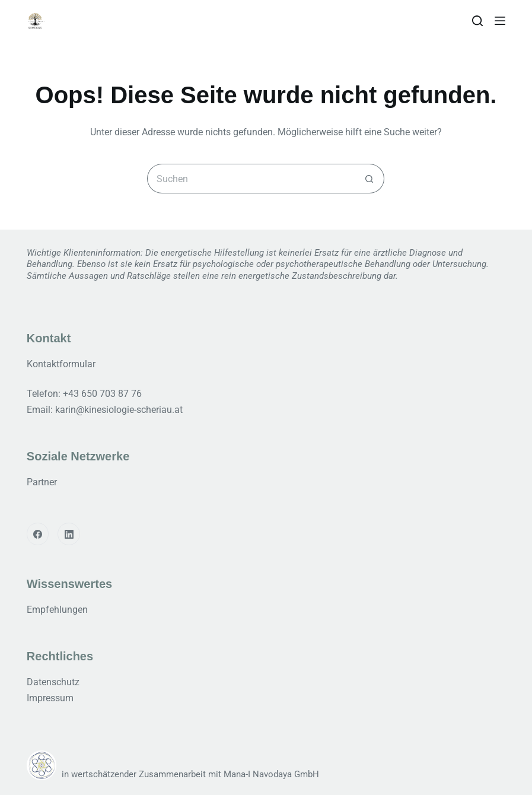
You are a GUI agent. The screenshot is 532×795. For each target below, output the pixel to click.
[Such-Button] (369, 179)
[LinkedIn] (69, 534)
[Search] (477, 21)
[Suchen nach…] (251, 179)
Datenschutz (53, 682)
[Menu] (500, 21)
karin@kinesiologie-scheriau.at (119, 410)
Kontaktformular (61, 364)
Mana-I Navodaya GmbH (271, 774)
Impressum (50, 698)
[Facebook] (38, 534)
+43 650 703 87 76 (102, 394)
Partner (42, 482)
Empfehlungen (57, 610)
